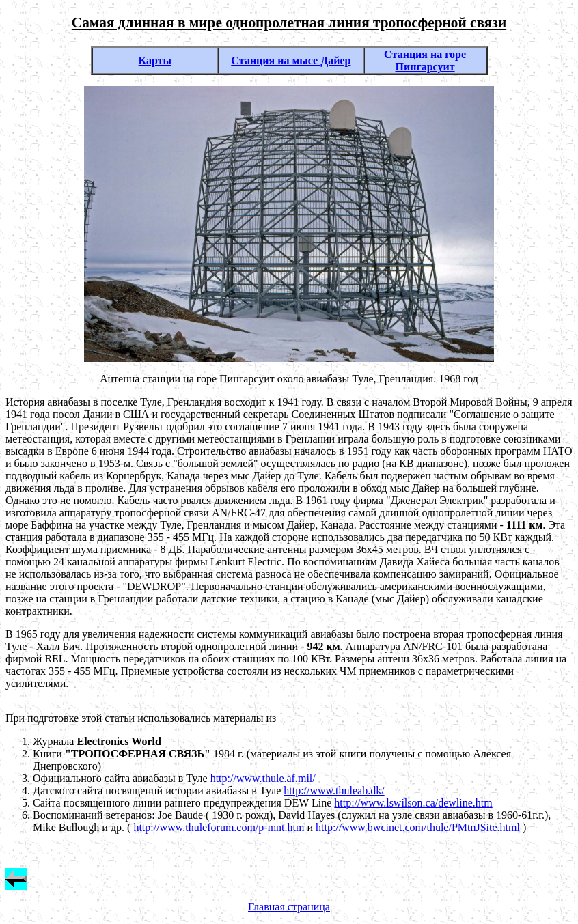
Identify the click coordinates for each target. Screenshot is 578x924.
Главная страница (289, 907)
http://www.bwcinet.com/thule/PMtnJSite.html (418, 827)
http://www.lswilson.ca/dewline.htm (413, 803)
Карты (155, 60)
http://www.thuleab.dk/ (334, 790)
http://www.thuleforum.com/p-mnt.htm (219, 827)
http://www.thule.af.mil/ (263, 778)
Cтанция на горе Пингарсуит (425, 60)
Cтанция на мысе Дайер (291, 60)
